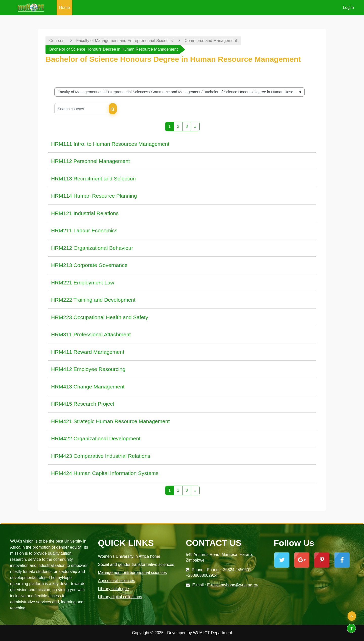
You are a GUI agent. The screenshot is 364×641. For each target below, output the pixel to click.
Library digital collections (120, 597)
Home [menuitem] (65, 7)
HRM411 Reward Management (88, 352)
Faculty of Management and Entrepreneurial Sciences (125, 41)
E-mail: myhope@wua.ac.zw (233, 585)
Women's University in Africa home (129, 556)
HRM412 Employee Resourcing (88, 369)
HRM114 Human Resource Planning (94, 196)
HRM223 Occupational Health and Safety (100, 317)
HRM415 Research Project (83, 404)
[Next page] (195, 127)
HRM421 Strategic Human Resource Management (110, 421)
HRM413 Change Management (88, 387)
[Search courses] (82, 109)
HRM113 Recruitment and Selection (93, 179)
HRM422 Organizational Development (96, 438)
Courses (57, 41)
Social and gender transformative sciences (136, 564)
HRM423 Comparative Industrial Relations (101, 456)
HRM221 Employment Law (83, 283)
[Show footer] (351, 628)
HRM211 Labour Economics (84, 230)
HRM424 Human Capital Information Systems (105, 473)
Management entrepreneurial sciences (132, 573)
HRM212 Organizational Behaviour (92, 248)
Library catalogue (114, 589)
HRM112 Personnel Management (90, 161)
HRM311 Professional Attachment (91, 334)
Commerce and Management (211, 41)
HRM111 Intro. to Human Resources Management (110, 144)
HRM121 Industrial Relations (85, 213)
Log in (348, 7)
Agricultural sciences (117, 581)
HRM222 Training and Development (93, 300)
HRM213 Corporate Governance (89, 265)
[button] (352, 616)
